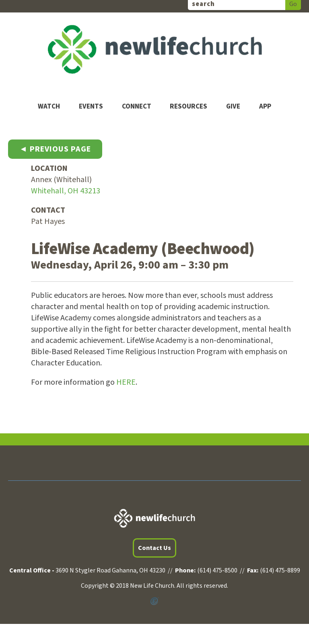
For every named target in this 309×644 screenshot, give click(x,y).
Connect (137, 107)
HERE (126, 382)
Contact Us (154, 548)
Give (233, 107)
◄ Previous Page (55, 149)
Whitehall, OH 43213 (66, 191)
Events (91, 107)
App (265, 107)
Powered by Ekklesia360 (154, 601)
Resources (188, 107)
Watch (49, 107)
